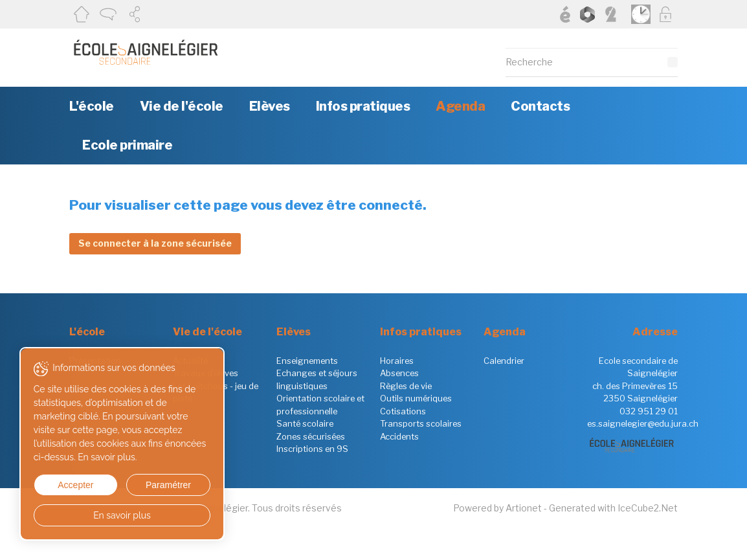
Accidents (399, 436)
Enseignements (307, 361)
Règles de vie (406, 386)
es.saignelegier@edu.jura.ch (643, 423)
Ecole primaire (127, 145)
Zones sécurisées (311, 436)
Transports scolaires (421, 423)
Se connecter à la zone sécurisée (155, 243)
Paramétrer (162, 485)
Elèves (270, 106)
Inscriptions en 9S (312, 449)
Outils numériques (416, 398)
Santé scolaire (305, 423)
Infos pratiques (363, 106)
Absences (399, 373)
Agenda (460, 106)
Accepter (73, 485)
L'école (92, 106)
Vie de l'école (182, 106)
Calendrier (504, 361)
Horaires (397, 361)
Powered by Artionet (497, 508)
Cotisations (403, 411)
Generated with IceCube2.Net (613, 508)
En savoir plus (118, 515)
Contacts (540, 106)
